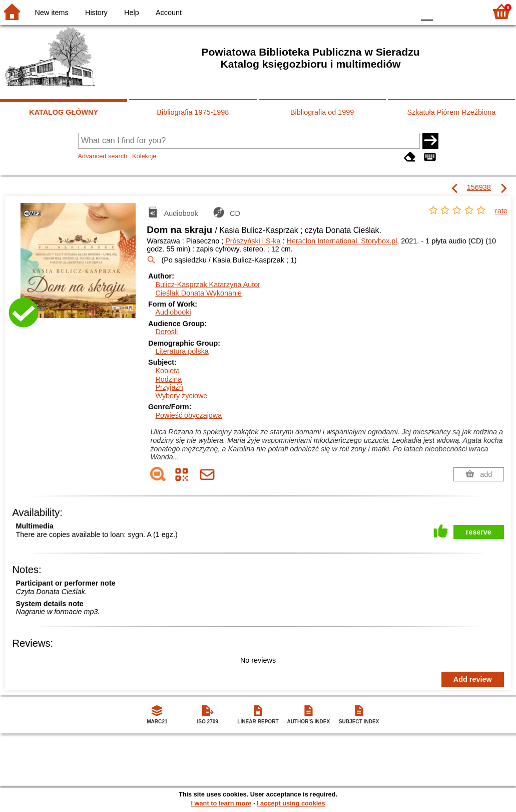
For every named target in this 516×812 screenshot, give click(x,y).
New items (52, 13)
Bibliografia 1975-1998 (193, 112)
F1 (444, 11)
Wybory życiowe (181, 396)
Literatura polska (182, 351)
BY (404, 11)
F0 (427, 11)
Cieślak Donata (198, 293)
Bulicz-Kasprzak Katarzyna (208, 285)
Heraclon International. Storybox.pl (342, 241)
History (96, 13)
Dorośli (166, 332)
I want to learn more (221, 803)
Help (132, 13)
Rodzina (168, 379)
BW (363, 11)
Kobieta (167, 371)
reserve (479, 532)
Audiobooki (173, 312)
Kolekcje (144, 156)
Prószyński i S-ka (253, 241)
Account (169, 13)
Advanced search (103, 156)
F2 (467, 11)
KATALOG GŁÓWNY (64, 112)
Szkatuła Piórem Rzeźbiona (451, 112)
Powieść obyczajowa (188, 415)
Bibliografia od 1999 (322, 112)
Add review (473, 679)
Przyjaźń (169, 387)
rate (501, 211)
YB (383, 11)
